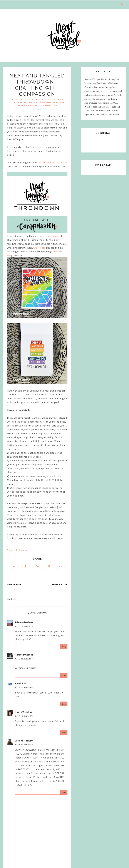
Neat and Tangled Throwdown (37, 105)
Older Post (60, 584)
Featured (59, 103)
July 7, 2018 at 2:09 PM (24, 745)
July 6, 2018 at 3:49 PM (24, 659)
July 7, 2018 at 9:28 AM (24, 687)
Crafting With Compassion (34, 103)
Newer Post (15, 584)
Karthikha (21, 683)
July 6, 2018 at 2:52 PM (24, 626)
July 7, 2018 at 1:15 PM (24, 716)
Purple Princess (24, 655)
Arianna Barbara (24, 622)
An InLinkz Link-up (17, 550)
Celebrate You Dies (43, 100)
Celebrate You (20, 100)
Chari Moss (39, 248)
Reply (64, 647)
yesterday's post (49, 236)
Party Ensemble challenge (52, 163)
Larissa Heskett (24, 741)
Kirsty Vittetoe (24, 712)
